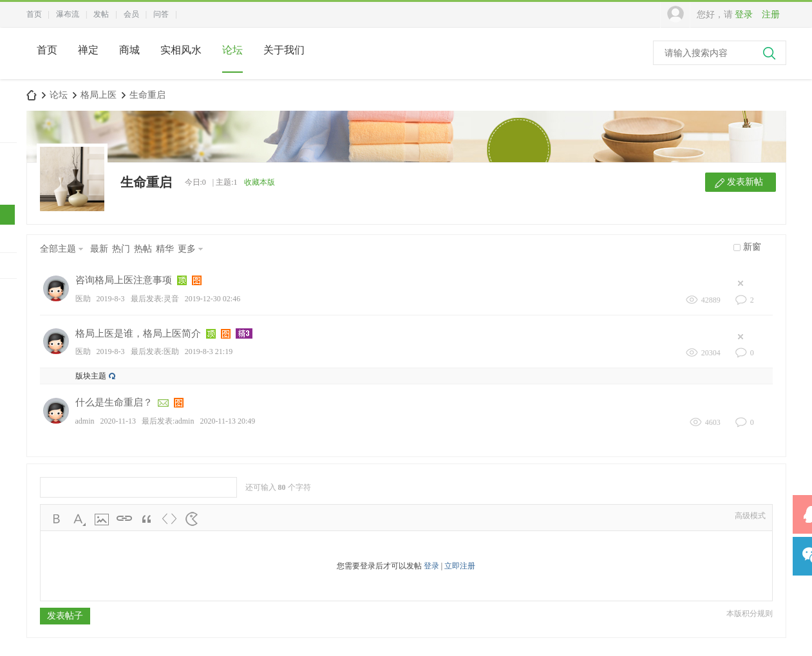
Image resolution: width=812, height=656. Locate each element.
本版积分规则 (750, 614)
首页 (34, 14)
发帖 (101, 14)
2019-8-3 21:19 (209, 351)
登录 (744, 14)
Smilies (192, 519)
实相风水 (181, 50)
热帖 (143, 249)
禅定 (88, 50)
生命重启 (147, 95)
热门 (121, 249)
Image (102, 519)
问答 (161, 14)
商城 (129, 50)
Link (124, 519)
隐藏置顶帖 (744, 283)
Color (79, 519)
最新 (99, 249)
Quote (147, 519)
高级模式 (750, 516)
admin (85, 421)
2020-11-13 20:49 (227, 421)
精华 (165, 249)
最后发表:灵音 (155, 299)
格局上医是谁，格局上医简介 (138, 333)
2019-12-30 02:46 (212, 299)
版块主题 (91, 376)
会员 (131, 14)
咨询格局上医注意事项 (124, 280)
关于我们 (284, 50)
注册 (771, 14)
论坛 (232, 50)
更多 (187, 249)
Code (169, 519)
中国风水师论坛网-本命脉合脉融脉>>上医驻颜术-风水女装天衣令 (32, 95)
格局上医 (99, 95)
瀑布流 (68, 14)
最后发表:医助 (155, 351)
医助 (83, 299)
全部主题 (58, 249)
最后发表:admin (168, 421)
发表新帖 (745, 182)
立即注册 (460, 566)
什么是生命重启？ (114, 402)
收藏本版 (260, 182)
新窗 (752, 247)
